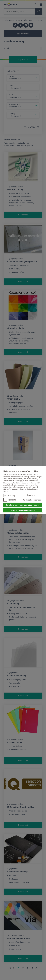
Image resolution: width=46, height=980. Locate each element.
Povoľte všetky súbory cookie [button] (23, 510)
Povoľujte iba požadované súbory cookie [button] (23, 505)
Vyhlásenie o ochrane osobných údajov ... (24, 489)
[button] (32, 500)
